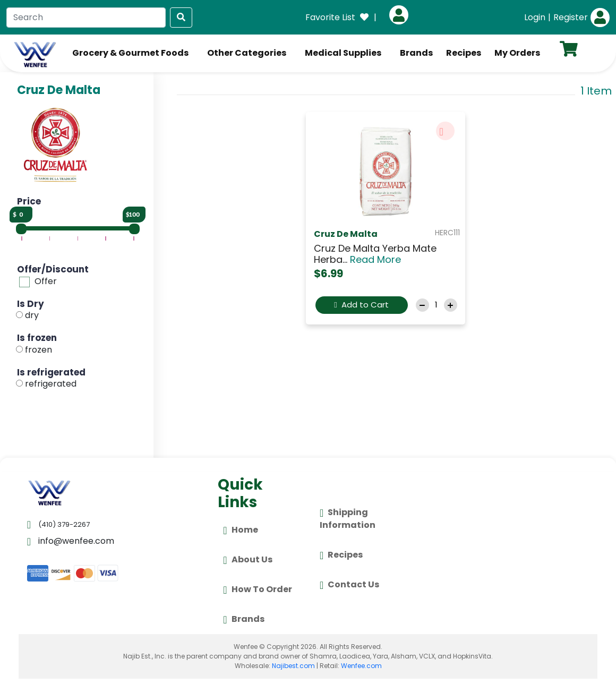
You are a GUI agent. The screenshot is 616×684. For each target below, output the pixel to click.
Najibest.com (293, 666)
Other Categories (247, 53)
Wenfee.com (361, 666)
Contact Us (349, 585)
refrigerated (51, 384)
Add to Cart (361, 305)
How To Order (257, 590)
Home (240, 531)
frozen (38, 350)
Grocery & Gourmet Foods (130, 53)
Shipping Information (348, 518)
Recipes (464, 53)
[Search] (86, 18)
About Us (247, 560)
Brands (416, 53)
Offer (46, 281)
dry (32, 315)
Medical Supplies (343, 53)
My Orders (517, 53)
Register (571, 17)
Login (535, 17)
